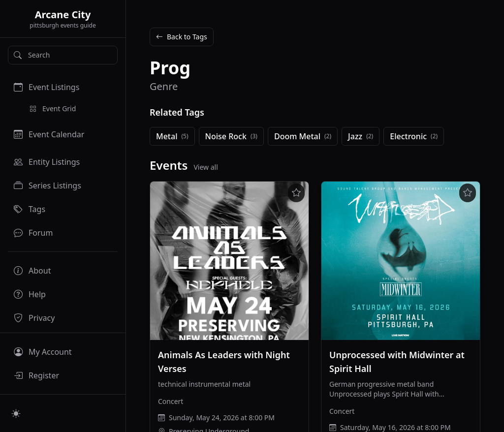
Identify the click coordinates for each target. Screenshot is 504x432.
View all (205, 167)
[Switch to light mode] (16, 413)
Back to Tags (182, 37)
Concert (171, 401)
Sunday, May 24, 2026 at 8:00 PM (222, 417)
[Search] (63, 55)
